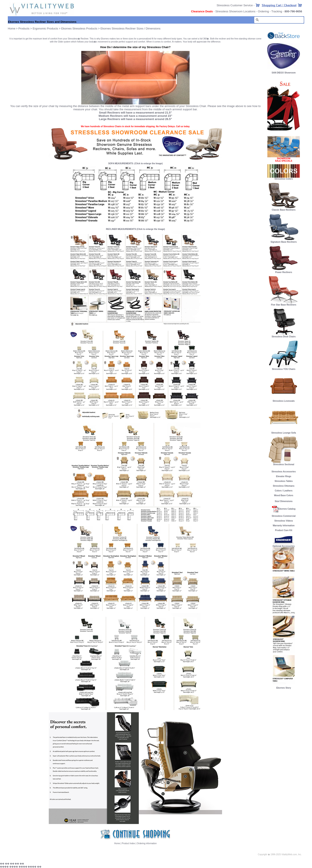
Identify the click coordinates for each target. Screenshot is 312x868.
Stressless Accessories (284, 472)
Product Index (128, 843)
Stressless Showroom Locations (235, 11)
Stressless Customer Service (235, 5)
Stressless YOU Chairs (284, 368)
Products (24, 28)
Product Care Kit (284, 530)
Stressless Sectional (284, 463)
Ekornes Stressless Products (79, 28)
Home (117, 843)
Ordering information (147, 843)
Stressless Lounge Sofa (284, 432)
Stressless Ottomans (284, 486)
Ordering (263, 11)
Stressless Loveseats (284, 400)
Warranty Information (284, 526)
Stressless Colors (284, 179)
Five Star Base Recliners (284, 304)
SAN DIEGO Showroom (284, 73)
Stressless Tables (284, 481)
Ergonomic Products (45, 28)
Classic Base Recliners (284, 209)
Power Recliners (284, 271)
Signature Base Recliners (284, 241)
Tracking (277, 11)
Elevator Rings (284, 476)
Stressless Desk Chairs (284, 336)
